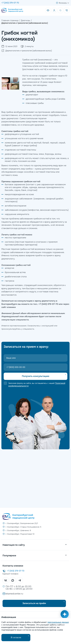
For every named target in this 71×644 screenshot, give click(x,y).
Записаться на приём (34, 603)
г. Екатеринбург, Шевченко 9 (18, 530)
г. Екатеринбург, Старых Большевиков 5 (23, 527)
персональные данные (58, 622)
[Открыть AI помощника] (64, 616)
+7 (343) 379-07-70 (10, 3)
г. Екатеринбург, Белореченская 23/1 (22, 523)
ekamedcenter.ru (14, 594)
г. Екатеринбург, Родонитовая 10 (20, 534)
